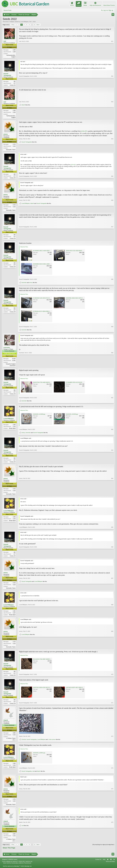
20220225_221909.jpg (39, 416)
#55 (112, 179)
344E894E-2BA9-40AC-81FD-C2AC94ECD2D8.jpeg (80, 299)
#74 (112, 807)
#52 (112, 85)
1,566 (14, 426)
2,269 (14, 50)
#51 (112, 57)
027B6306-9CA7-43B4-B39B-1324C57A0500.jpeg (47, 313)
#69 (112, 646)
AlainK (23, 117)
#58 (112, 281)
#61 (112, 399)
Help (104, 863)
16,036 (14, 360)
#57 (112, 239)
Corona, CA (13, 85)
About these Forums (109, 5)
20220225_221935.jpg (72, 416)
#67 (112, 586)
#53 (112, 114)
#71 (112, 706)
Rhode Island (12, 430)
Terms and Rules (110, 865)
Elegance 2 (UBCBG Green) (10, 863)
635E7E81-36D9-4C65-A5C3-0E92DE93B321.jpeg (47, 691)
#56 (112, 207)
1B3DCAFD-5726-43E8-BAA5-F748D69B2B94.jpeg (80, 252)
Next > (38, 25)
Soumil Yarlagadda (7, 75)
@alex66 (84, 132)
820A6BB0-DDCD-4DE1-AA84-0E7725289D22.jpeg (47, 266)
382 (15, 82)
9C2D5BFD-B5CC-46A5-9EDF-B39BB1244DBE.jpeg (47, 252)
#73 (112, 771)
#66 (112, 558)
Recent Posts (7, 10)
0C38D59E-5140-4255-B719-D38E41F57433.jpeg (46, 299)
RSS (114, 863)
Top (111, 863)
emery (6, 135)
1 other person (52, 743)
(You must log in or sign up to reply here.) (103, 848)
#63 (112, 463)
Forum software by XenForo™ (17, 865)
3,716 (14, 145)
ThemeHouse (27, 867)
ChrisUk (24, 743)
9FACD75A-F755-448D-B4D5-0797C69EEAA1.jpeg (47, 384)
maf (5, 41)
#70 (112, 678)
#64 (112, 496)
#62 (112, 431)
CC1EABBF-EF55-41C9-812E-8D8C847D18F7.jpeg (80, 384)
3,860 (14, 736)
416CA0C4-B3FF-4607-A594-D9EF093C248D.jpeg (79, 691)
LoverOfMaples (24, 22)
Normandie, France (11, 150)
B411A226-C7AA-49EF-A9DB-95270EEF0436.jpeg (47, 662)
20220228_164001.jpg (39, 756)
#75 (112, 840)
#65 (112, 529)
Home (108, 863)
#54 (112, 146)
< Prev (12, 25)
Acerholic (24, 284)
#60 (112, 367)
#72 (112, 740)
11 (35, 25)
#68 (112, 617)
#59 (112, 328)
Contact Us (98, 863)
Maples (12, 22)
